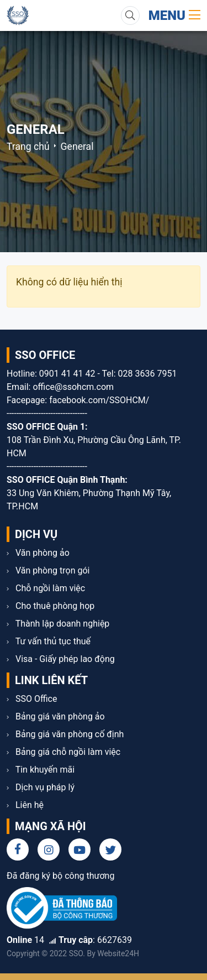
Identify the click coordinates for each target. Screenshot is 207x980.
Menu (174, 15)
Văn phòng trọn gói (48, 570)
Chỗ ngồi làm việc (46, 588)
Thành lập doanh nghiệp (58, 624)
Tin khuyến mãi (41, 770)
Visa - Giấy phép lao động (61, 659)
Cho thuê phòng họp (51, 606)
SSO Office (32, 699)
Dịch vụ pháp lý (41, 787)
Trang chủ (28, 147)
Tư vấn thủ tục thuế (49, 641)
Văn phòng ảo (38, 553)
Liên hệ (25, 805)
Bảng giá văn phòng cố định (65, 734)
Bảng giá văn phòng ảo (56, 716)
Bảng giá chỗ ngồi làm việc (63, 752)
